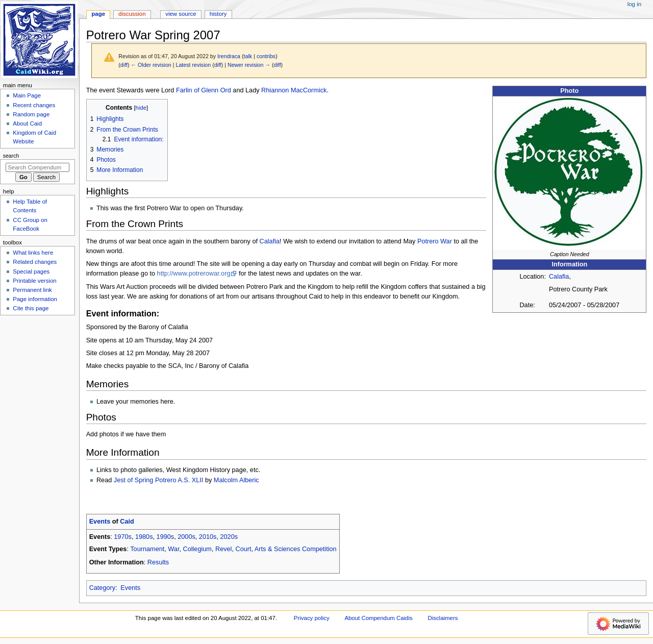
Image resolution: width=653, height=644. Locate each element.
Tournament (147, 549)
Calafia (559, 277)
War (173, 549)
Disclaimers (443, 618)
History (218, 14)
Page (98, 14)
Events (100, 522)
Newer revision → (249, 65)
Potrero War (435, 241)
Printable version (34, 281)
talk (248, 56)
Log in (634, 4)
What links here (33, 253)
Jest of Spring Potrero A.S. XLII (159, 480)
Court (243, 549)
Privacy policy (312, 618)
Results (158, 562)
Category (102, 588)
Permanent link (32, 290)
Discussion (132, 14)
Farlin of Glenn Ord (204, 90)
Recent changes (34, 105)
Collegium (197, 549)
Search (11, 156)
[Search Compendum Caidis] (37, 167)
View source (181, 14)
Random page (31, 114)
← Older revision (151, 65)
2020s (229, 537)
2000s (186, 537)
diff (124, 65)
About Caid (27, 123)
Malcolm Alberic (236, 480)
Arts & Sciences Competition (296, 549)
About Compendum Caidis (378, 618)
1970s (123, 537)
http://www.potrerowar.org (194, 274)
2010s (208, 537)
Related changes (35, 262)
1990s (166, 537)
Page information (35, 299)
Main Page (27, 95)
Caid (127, 522)
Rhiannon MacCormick (294, 90)
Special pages (31, 271)
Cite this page (31, 308)
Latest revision (193, 65)
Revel (223, 549)
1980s (144, 537)
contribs (266, 56)
